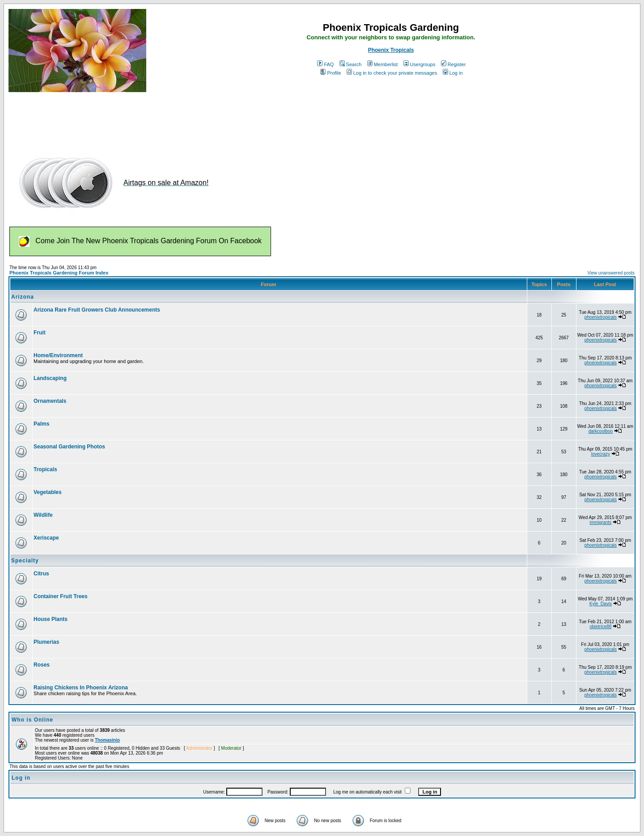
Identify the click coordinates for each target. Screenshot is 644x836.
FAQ (325, 64)
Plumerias (46, 642)
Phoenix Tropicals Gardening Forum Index (59, 273)
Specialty (25, 561)
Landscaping (50, 378)
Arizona (23, 297)
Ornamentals (50, 401)
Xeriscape (46, 538)
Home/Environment (58, 355)
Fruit (40, 333)
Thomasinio (107, 740)
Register (453, 64)
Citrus (41, 574)
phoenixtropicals (601, 317)
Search (351, 64)
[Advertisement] (171, 120)
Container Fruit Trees (61, 596)
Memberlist (383, 64)
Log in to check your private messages (392, 73)
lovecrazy (601, 454)
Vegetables (48, 492)
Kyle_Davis (601, 604)
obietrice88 (600, 627)
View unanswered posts (611, 273)
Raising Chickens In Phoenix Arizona (81, 688)
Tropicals (45, 469)
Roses (42, 665)
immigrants (600, 522)
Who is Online (32, 720)
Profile (330, 73)
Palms (41, 424)
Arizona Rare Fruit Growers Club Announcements (97, 310)
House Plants (51, 619)
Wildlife (43, 515)
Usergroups (419, 64)
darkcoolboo (601, 431)
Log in (453, 73)
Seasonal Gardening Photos (69, 447)
